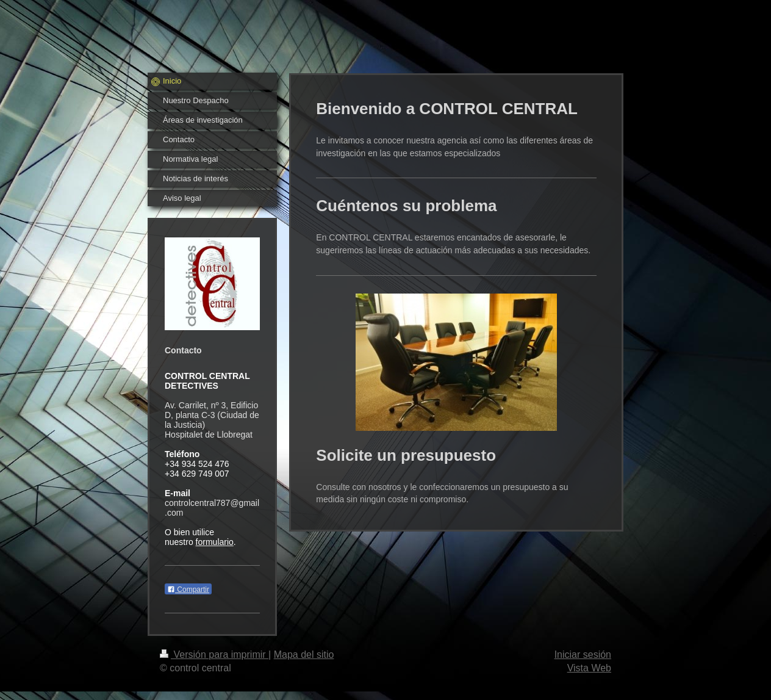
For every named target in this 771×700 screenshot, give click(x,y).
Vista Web (589, 668)
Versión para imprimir (214, 655)
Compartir (188, 590)
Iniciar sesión (583, 655)
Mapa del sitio (304, 655)
